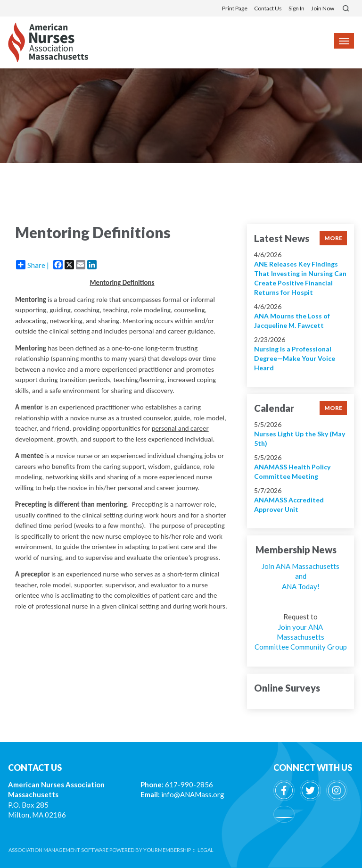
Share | (33, 265)
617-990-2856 (189, 785)
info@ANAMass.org (193, 794)
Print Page (235, 8)
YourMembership (167, 850)
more (333, 238)
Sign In (296, 8)
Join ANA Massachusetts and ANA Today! (300, 576)
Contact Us (268, 8)
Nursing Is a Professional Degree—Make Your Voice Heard (295, 358)
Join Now (323, 8)
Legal (206, 850)
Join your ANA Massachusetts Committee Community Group (301, 637)
